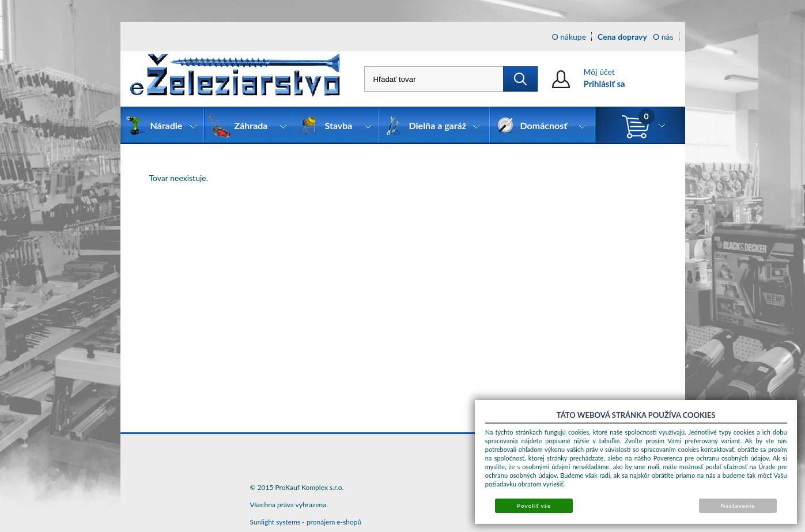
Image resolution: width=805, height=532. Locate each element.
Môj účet (599, 72)
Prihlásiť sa (604, 84)
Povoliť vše (534, 505)
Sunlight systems (275, 522)
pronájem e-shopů (334, 522)
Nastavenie (738, 505)
